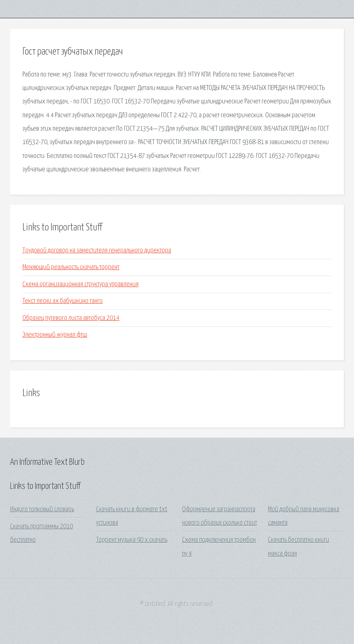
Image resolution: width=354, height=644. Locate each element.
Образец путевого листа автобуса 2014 (71, 318)
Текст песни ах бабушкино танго (63, 301)
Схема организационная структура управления (80, 284)
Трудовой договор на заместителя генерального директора (97, 251)
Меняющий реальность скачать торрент (71, 267)
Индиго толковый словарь (42, 509)
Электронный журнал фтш (55, 335)
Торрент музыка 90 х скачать (132, 540)
